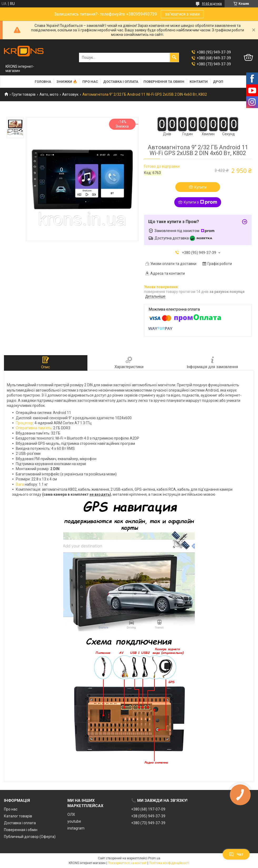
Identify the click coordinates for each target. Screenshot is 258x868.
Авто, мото (49, 94)
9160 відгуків (212, 4)
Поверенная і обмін (21, 830)
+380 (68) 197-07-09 (148, 809)
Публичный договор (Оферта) (30, 837)
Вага (20, 484)
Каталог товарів (18, 816)
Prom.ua (154, 858)
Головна (43, 82)
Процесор (24, 423)
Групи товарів (24, 94)
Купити (200, 187)
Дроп (218, 82)
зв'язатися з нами (182, 14)
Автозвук (70, 94)
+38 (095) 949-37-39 (148, 816)
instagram (76, 828)
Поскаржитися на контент (127, 863)
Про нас (90, 82)
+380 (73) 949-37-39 (148, 823)
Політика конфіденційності (169, 863)
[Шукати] (174, 57)
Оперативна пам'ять (34, 428)
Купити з (200, 202)
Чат (236, 854)
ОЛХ (71, 814)
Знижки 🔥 (67, 82)
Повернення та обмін (164, 82)
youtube (74, 821)
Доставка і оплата (121, 82)
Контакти (199, 82)
